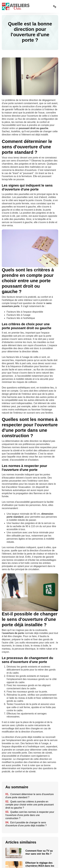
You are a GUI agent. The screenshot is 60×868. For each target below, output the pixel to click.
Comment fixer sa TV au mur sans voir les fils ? (39, 852)
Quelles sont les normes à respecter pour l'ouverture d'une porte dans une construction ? (30, 815)
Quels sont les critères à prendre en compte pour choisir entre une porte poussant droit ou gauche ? (30, 805)
